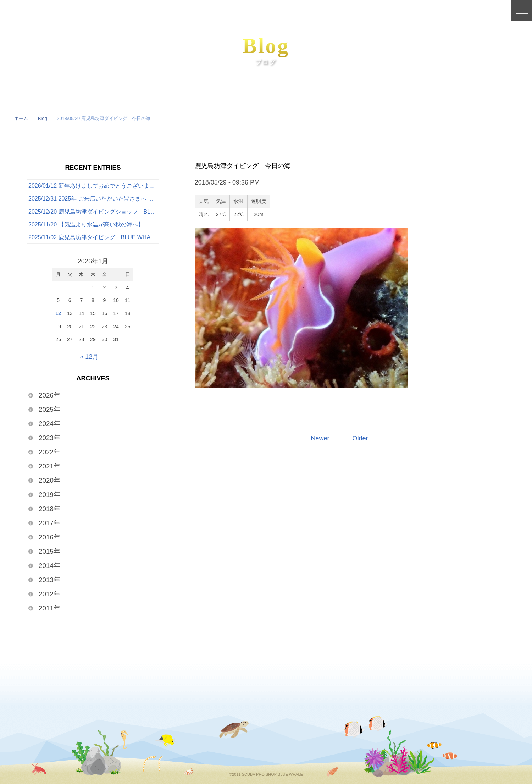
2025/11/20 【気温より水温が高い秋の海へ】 (86, 224)
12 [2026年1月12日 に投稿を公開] (58, 313)
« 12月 (89, 357)
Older (360, 438)
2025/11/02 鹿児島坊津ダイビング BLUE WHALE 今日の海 (94, 237)
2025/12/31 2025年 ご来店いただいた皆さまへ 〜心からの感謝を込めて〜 (94, 199)
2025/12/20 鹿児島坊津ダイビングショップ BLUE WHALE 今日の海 (94, 212)
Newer (320, 438)
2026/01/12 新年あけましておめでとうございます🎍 (94, 186)
